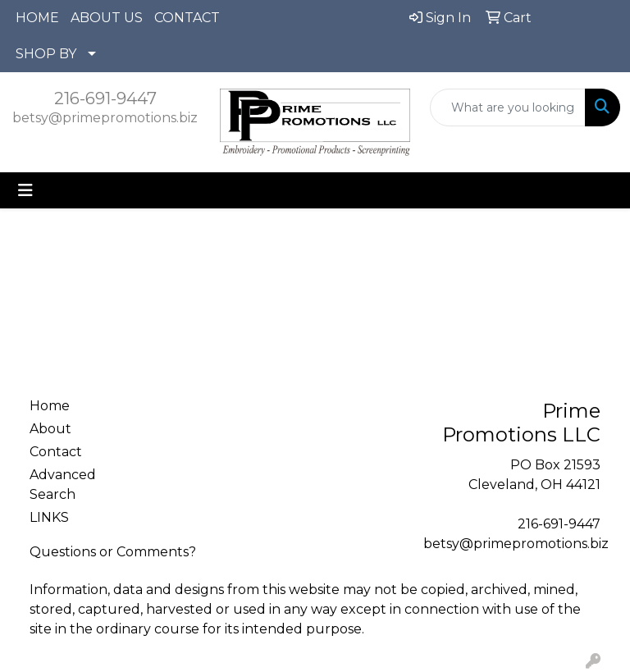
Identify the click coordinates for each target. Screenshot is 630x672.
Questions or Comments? (113, 552)
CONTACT (187, 18)
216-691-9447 (105, 98)
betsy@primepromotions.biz (105, 118)
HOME (37, 18)
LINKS (49, 517)
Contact (56, 452)
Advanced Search (63, 485)
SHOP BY (46, 54)
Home (50, 406)
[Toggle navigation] (25, 190)
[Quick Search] (508, 107)
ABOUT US (107, 18)
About (50, 429)
